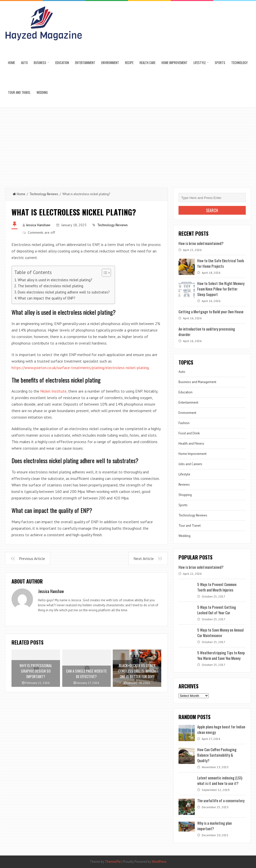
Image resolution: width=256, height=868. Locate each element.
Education (62, 63)
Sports (220, 63)
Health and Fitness (191, 444)
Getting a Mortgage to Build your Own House (211, 312)
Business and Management (197, 382)
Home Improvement (174, 63)
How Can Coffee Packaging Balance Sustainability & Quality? (217, 755)
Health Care (147, 63)
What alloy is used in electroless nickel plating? (55, 280)
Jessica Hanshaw (38, 225)
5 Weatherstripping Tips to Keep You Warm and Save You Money (221, 655)
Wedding (42, 92)
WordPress (159, 862)
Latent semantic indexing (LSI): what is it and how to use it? (220, 780)
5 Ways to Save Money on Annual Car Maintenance (220, 633)
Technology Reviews (44, 194)
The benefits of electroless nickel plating (50, 286)
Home (11, 63)
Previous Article (32, 558)
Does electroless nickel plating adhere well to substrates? (64, 292)
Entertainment (85, 63)
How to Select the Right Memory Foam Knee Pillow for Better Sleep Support (221, 289)
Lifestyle (200, 63)
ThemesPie (113, 862)
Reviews (184, 485)
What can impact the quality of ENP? (46, 298)
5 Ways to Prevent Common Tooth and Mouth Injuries (217, 587)
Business (40, 63)
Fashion (184, 423)
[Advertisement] (128, 145)
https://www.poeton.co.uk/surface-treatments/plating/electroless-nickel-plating (80, 368)
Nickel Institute (53, 391)
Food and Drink (189, 433)
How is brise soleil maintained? (201, 243)
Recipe (129, 63)
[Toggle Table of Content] (104, 273)
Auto (24, 63)
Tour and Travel (19, 92)
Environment (110, 63)
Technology (239, 63)
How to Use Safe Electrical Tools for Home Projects (221, 263)
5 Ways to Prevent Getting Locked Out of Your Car (217, 610)
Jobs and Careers (190, 464)
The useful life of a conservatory (221, 800)
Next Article (144, 558)
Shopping (185, 495)
